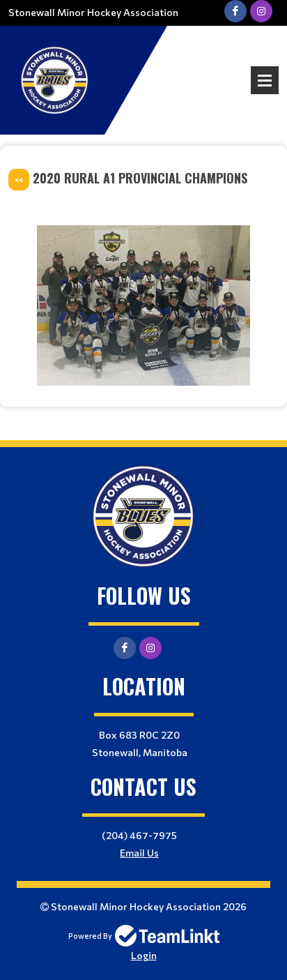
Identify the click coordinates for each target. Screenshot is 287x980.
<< (19, 180)
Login (144, 955)
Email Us (139, 853)
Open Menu (265, 80)
